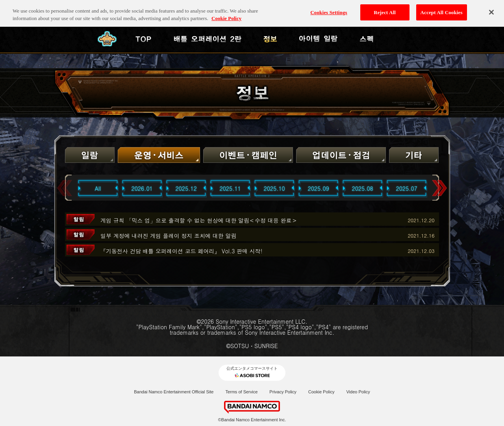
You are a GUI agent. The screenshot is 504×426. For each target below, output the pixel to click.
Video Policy (358, 392)
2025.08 (363, 188)
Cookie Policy (321, 392)
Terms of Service (241, 392)
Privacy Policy (283, 392)
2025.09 (319, 188)
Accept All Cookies (442, 8)
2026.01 (142, 188)
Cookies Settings (329, 8)
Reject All (385, 8)
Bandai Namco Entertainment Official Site (174, 392)
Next (439, 188)
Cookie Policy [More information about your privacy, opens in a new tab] (226, 14)
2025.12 (186, 188)
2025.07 (407, 188)
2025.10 (274, 188)
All (98, 188)
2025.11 (230, 188)
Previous (65, 188)
